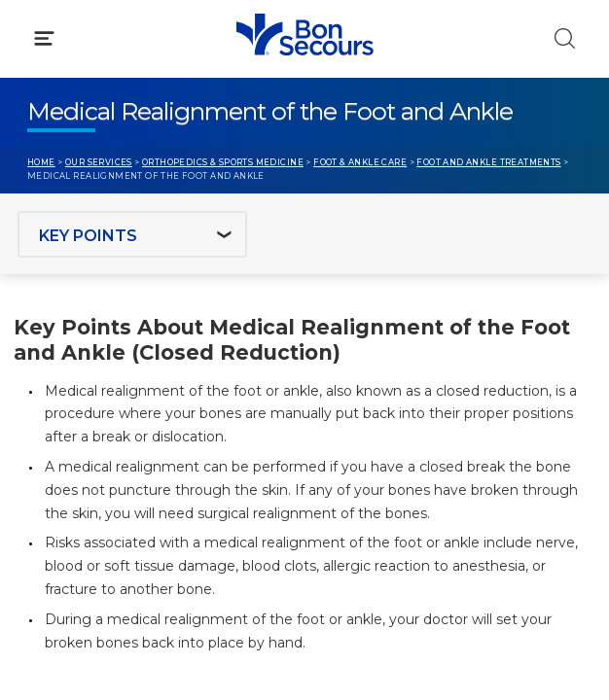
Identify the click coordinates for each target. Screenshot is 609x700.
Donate (358, 454)
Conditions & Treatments (116, 191)
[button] (304, 106)
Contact (55, 454)
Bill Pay (54, 417)
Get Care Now (76, 380)
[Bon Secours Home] (38, 35)
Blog (348, 380)
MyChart (362, 417)
